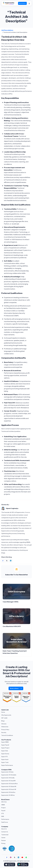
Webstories (5, 727)
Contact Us (5, 832)
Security (4, 732)
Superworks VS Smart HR (9, 789)
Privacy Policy (5, 730)
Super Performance (7, 765)
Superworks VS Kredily (8, 778)
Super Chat (5, 751)
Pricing (3, 843)
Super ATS (4, 757)
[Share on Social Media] (3, 561)
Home (3, 712)
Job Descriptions (7, 30)
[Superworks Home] (8, 4)
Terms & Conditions (7, 735)
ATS (3, 813)
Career (3, 838)
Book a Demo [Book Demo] (22, 3)
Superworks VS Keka (7, 772)
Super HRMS (5, 742)
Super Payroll (5, 745)
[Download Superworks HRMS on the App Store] (10, 865)
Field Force (5, 822)
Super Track (5, 762)
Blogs (3, 721)
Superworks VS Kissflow (8, 792)
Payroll (3, 811)
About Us (4, 829)
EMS (3, 816)
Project (3, 808)
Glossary (4, 724)
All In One (4, 802)
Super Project (5, 748)
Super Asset (5, 759)
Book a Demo (16, 688)
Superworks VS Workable (9, 775)
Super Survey (5, 754)
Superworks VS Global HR (9, 786)
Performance (5, 819)
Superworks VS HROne (8, 795)
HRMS (3, 805)
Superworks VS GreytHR (8, 781)
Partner (4, 840)
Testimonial (5, 835)
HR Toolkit (4, 718)
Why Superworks (6, 715)
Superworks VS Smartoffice (9, 784)
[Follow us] (7, 857)
